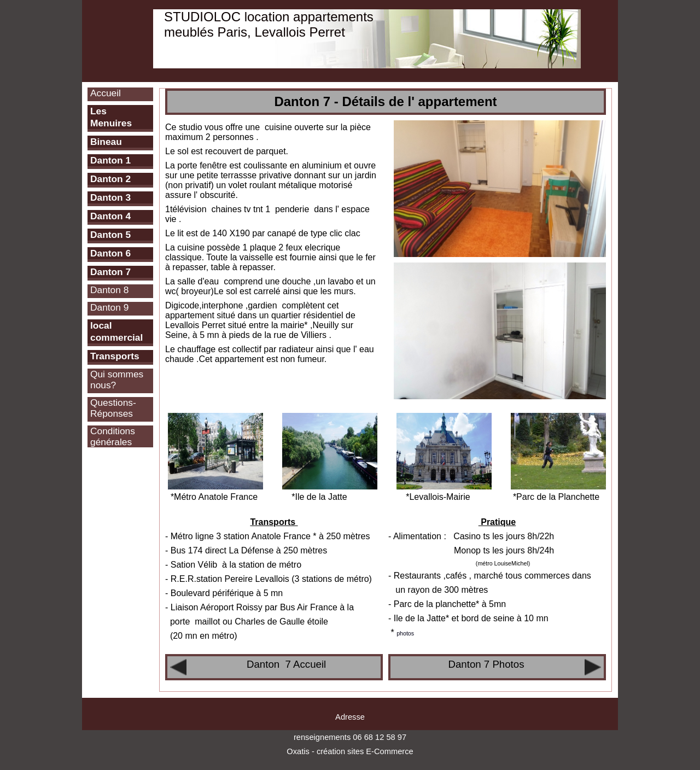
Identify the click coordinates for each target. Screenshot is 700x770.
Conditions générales (113, 436)
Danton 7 (110, 272)
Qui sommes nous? (117, 380)
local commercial (116, 331)
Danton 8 (109, 290)
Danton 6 (110, 253)
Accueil (106, 93)
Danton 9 (109, 307)
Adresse (350, 717)
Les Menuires (111, 117)
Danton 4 (110, 216)
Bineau (106, 142)
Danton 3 (110, 197)
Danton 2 (110, 179)
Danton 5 (110, 235)
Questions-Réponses (113, 408)
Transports (115, 356)
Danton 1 (110, 160)
